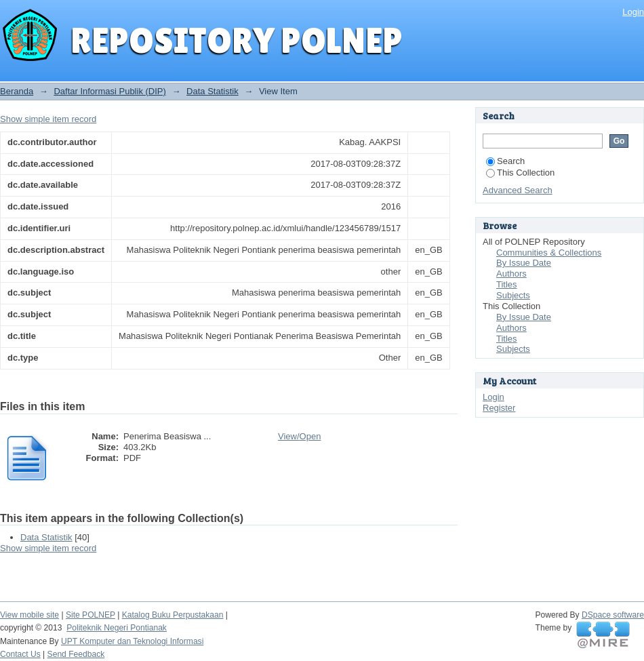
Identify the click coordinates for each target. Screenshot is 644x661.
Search (505, 161)
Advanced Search (518, 190)
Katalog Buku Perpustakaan (173, 615)
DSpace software (613, 615)
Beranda (17, 91)
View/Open (299, 436)
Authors (511, 274)
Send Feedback (76, 654)
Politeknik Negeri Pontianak (117, 628)
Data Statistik (213, 91)
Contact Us (20, 654)
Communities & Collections (549, 253)
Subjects (513, 295)
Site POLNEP (90, 615)
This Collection (520, 173)
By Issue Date (524, 263)
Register (499, 408)
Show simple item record (48, 119)
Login (633, 12)
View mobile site (29, 615)
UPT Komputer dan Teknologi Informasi (132, 641)
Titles (507, 284)
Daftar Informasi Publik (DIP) (109, 91)
